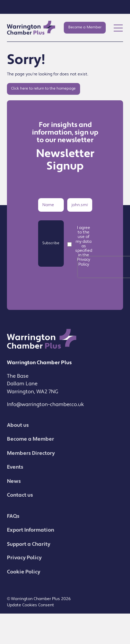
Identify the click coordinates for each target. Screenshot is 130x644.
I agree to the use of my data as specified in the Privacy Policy (84, 246)
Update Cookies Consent (31, 605)
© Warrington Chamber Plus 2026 (39, 599)
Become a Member (85, 27)
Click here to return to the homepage (43, 89)
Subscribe (51, 243)
